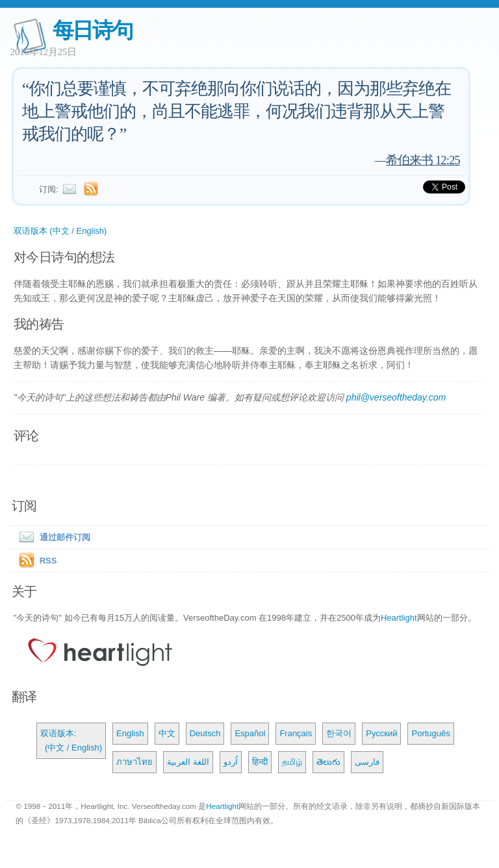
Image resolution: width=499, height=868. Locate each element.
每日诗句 (93, 30)
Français (296, 733)
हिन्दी (260, 762)
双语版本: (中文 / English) (71, 740)
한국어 (339, 733)
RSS (48, 561)
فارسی (367, 762)
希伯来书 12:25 (423, 160)
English (130, 733)
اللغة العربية (188, 762)
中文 (167, 733)
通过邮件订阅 (52, 537)
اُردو (231, 762)
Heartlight (399, 618)
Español (250, 733)
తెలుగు (328, 762)
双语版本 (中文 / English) (60, 231)
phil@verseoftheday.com (396, 397)
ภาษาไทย (134, 762)
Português (430, 733)
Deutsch (205, 733)
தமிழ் (292, 762)
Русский (381, 733)
